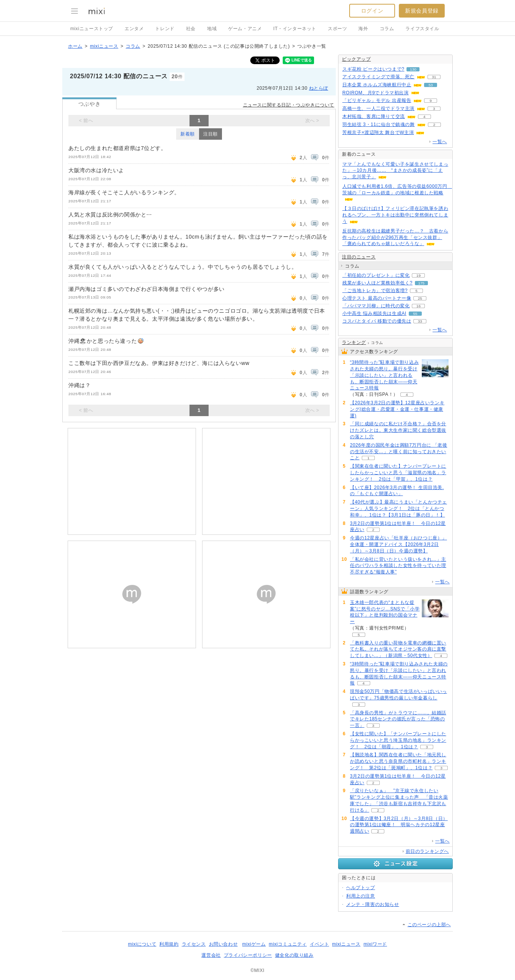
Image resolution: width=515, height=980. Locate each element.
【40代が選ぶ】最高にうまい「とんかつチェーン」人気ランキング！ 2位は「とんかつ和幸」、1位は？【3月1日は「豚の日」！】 (398, 509)
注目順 (211, 134)
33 (420, 321)
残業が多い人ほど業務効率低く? (377, 283)
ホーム (75, 46)
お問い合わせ (223, 944)
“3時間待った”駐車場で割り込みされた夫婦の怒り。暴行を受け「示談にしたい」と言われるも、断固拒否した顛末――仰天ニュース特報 (384, 375)
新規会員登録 (422, 11)
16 (419, 306)
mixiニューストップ (92, 29)
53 (431, 85)
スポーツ (337, 29)
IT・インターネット (295, 29)
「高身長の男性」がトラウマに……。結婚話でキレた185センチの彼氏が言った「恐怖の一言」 (398, 719)
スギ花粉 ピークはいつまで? (373, 69)
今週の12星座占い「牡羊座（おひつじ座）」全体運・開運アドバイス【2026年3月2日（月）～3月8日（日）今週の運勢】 (398, 544)
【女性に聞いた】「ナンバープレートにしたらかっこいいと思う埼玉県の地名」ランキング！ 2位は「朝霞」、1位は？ (398, 740)
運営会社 (211, 955)
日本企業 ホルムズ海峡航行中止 (377, 85)
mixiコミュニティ (288, 944)
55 (415, 314)
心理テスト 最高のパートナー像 (377, 298)
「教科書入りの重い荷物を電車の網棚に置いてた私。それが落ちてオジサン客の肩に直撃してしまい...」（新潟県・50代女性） (398, 649)
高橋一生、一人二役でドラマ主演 (378, 108)
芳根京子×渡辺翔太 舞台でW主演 (378, 132)
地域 (212, 29)
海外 (363, 29)
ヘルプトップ (361, 888)
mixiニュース (104, 46)
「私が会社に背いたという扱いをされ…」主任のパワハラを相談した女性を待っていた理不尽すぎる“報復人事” (398, 566)
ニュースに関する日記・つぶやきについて (289, 105)
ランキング (354, 342)
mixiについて (142, 944)
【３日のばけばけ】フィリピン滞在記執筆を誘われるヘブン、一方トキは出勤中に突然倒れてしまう (395, 215)
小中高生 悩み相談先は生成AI (374, 313)
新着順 (188, 134)
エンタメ (134, 29)
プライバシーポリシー (248, 955)
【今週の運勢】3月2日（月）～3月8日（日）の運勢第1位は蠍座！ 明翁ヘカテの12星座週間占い (399, 825)
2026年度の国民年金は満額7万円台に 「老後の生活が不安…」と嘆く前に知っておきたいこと (399, 452)
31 (434, 77)
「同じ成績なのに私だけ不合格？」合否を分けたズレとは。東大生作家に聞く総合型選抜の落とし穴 (398, 430)
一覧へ (440, 142)
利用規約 (169, 944)
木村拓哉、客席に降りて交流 (374, 116)
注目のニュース (359, 257)
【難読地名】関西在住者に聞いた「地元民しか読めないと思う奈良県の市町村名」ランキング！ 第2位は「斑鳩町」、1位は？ (398, 761)
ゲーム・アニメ (245, 29)
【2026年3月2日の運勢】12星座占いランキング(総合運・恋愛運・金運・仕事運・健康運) (397, 409)
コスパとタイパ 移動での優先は (377, 321)
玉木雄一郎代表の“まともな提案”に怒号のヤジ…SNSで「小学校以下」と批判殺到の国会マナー (385, 612)
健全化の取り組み (294, 955)
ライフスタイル (422, 29)
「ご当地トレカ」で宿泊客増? (375, 291)
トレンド (165, 29)
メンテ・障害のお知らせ (373, 904)
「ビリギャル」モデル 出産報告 (377, 100)
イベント (319, 944)
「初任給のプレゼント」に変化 (376, 275)
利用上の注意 (361, 896)
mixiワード (375, 944)
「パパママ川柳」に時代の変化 (376, 306)
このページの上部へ (429, 925)
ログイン (372, 11)
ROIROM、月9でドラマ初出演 (376, 93)
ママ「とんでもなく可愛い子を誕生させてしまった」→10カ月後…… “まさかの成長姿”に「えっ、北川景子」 (395, 171)
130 (413, 69)
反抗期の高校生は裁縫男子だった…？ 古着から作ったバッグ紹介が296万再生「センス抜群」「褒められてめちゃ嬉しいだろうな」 (395, 237)
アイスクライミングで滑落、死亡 (378, 77)
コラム (387, 29)
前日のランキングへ (427, 851)
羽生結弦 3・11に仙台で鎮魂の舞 (379, 124)
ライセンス (194, 944)
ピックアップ (356, 59)
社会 (191, 29)
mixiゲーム (254, 944)
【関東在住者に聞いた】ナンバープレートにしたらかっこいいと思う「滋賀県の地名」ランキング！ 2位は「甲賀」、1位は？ (398, 473)
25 (420, 298)
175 (421, 283)
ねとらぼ (319, 88)
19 (419, 275)
